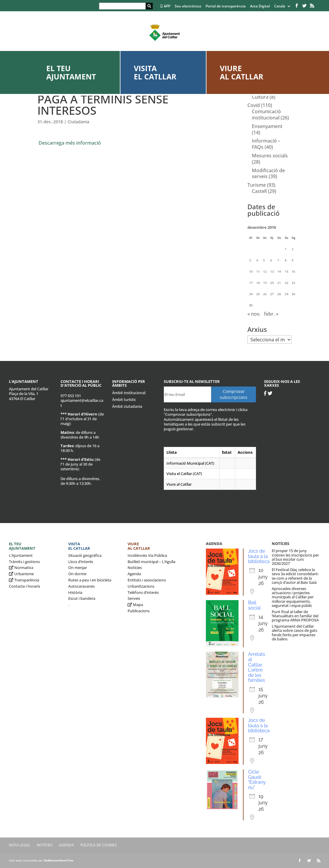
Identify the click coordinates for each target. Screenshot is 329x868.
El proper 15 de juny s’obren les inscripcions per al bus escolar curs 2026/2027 (295, 557)
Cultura (260, 97)
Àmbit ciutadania (127, 406)
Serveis (134, 598)
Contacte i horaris (24, 586)
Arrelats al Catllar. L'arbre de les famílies (256, 667)
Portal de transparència (226, 7)
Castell (259, 191)
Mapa (135, 605)
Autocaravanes (81, 586)
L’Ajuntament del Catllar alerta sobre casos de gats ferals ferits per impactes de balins (294, 633)
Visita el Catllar (155, 72)
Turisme (257, 185)
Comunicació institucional (266, 115)
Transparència (24, 580)
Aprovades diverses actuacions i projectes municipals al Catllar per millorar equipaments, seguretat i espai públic (293, 597)
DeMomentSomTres (59, 860)
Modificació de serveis (268, 174)
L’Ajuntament (21, 555)
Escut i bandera (82, 598)
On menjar (78, 568)
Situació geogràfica (85, 555)
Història (75, 592)
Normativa (21, 568)
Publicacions (139, 611)
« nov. (254, 314)
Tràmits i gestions (24, 562)
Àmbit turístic (124, 399)
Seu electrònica (188, 7)
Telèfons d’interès (143, 592)
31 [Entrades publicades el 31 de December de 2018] (251, 305)
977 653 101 (71, 396)
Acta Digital (260, 7)
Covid (254, 105)
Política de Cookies (99, 845)
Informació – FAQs (266, 144)
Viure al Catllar (242, 72)
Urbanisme (21, 574)
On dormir (77, 574)
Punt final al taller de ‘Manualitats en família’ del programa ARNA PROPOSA (295, 616)
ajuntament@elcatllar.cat (82, 403)
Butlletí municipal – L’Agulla (151, 562)
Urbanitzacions (141, 586)
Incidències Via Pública (147, 555)
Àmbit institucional (129, 393)
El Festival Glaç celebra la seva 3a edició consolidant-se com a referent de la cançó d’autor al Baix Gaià (295, 576)
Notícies (135, 568)
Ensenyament (267, 126)
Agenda (134, 574)
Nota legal (20, 845)
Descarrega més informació (70, 143)
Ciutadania (78, 122)
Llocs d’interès (81, 562)
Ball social (254, 605)
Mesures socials (270, 156)
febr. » (271, 314)
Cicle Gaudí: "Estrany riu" (257, 780)
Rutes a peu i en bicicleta (90, 580)
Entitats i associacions (147, 580)
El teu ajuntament (71, 72)
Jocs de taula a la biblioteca (259, 556)
